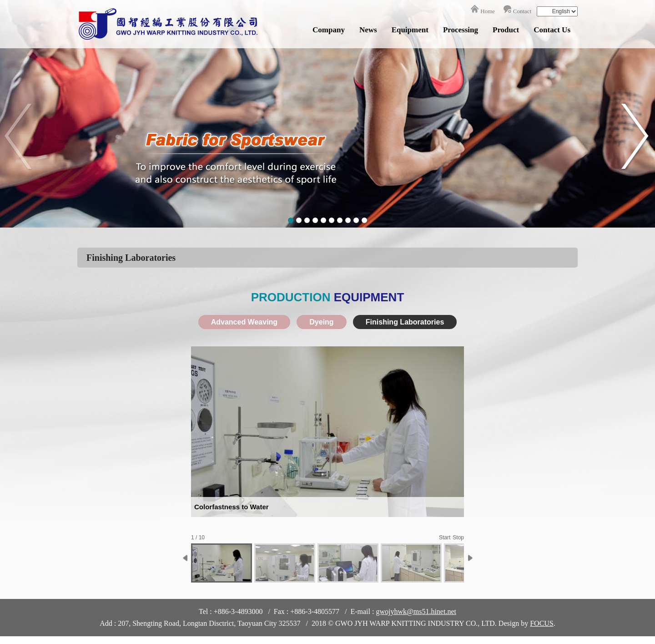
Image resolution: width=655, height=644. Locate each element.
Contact (522, 11)
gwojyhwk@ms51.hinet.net (416, 611)
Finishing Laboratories (405, 322)
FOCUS (542, 623)
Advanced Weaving (244, 322)
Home (488, 11)
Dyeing (321, 322)
